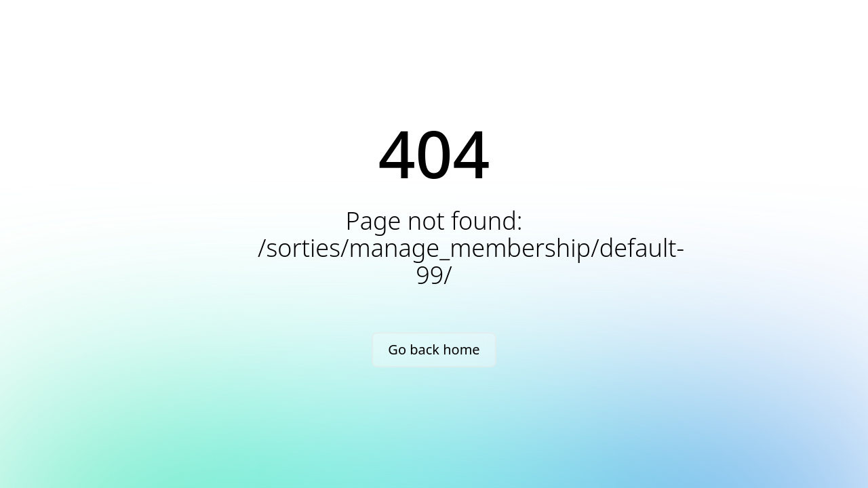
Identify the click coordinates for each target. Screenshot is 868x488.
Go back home (434, 349)
